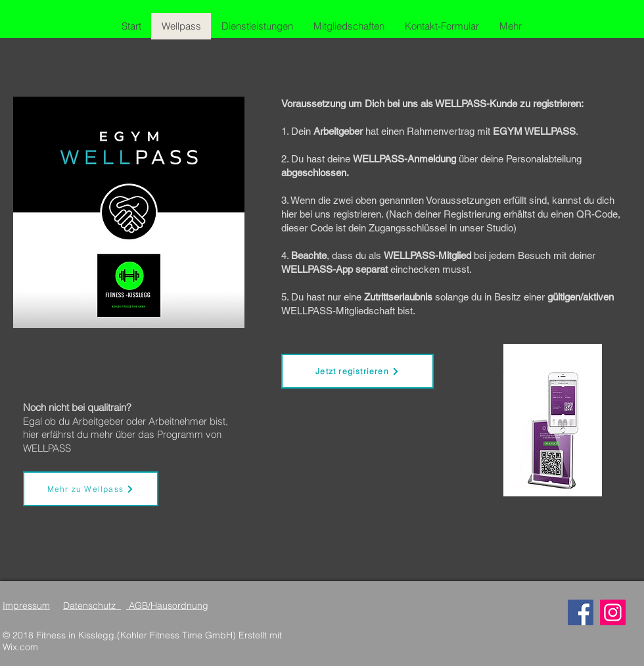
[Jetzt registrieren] (357, 371)
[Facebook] (581, 612)
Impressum (26, 606)
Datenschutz (92, 606)
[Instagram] (613, 612)
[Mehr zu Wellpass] (91, 489)
